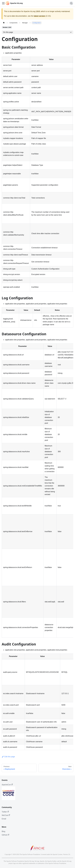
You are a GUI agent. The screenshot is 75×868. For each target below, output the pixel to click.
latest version (40, 16)
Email (4, 819)
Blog (3, 831)
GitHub (5, 835)
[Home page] (4, 23)
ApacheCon (7, 785)
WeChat (6, 815)
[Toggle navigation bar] (3, 3)
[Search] (71, 3)
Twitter (5, 812)
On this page (8, 32)
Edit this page (8, 757)
